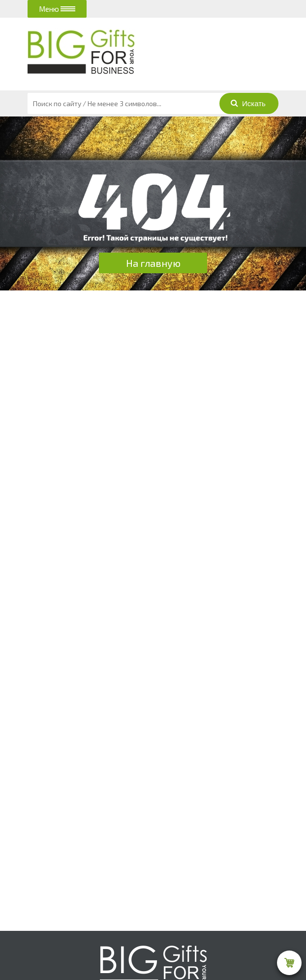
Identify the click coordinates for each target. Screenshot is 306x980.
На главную (153, 263)
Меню (57, 9)
